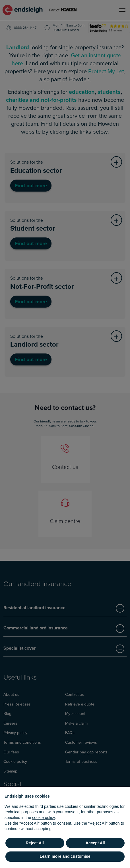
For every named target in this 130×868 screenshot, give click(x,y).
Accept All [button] (95, 843)
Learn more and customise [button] (65, 856)
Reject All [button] (35, 843)
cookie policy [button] (43, 818)
